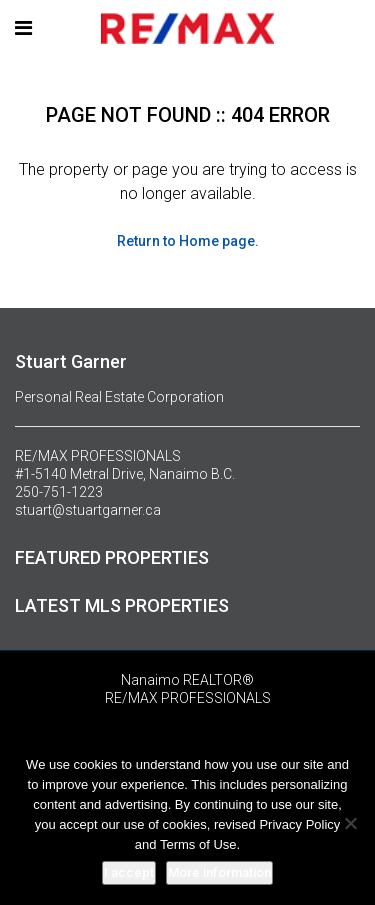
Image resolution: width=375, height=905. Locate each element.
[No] (350, 823)
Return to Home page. (188, 241)
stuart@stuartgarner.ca (88, 510)
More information (219, 872)
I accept (129, 872)
